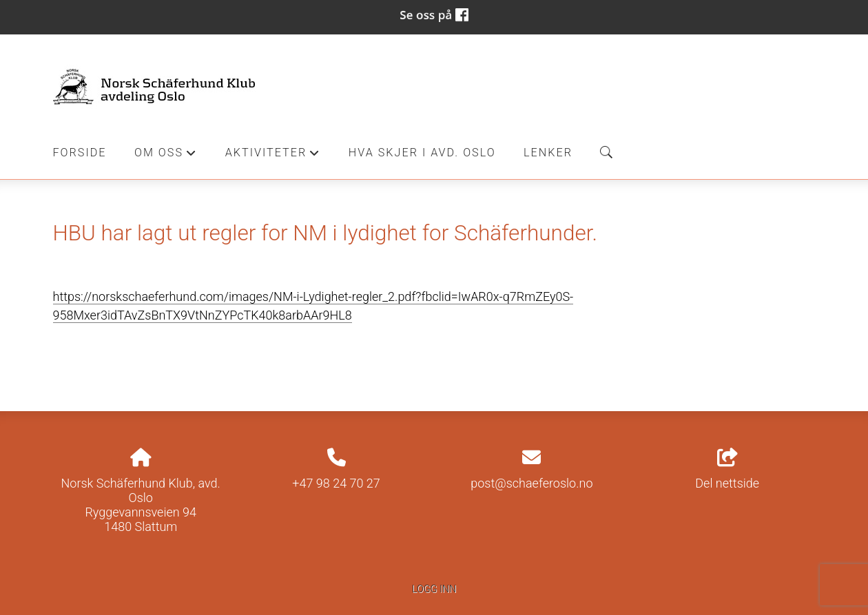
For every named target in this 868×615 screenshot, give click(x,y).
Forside (80, 153)
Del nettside (727, 470)
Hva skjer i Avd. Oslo (422, 153)
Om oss (166, 156)
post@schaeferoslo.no (531, 483)
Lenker (548, 153)
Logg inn (434, 589)
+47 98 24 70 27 (336, 483)
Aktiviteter (273, 156)
